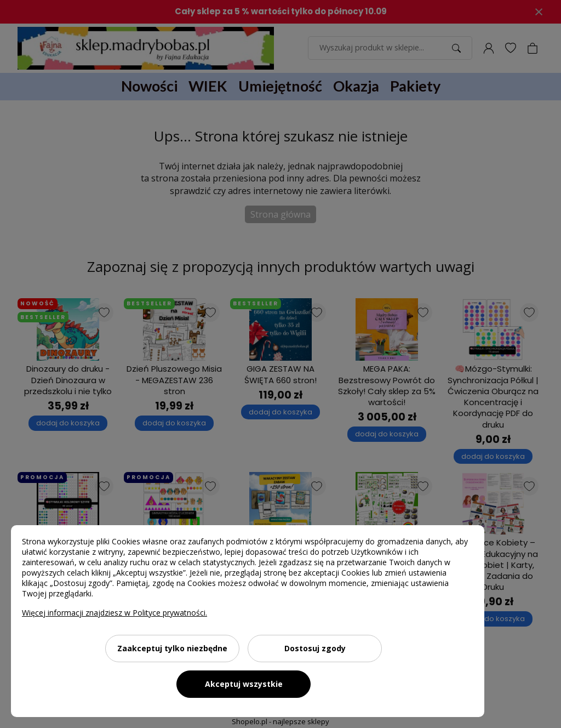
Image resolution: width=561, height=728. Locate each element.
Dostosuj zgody (315, 648)
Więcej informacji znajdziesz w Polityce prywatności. (115, 613)
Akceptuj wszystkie (244, 684)
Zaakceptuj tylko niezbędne (172, 648)
